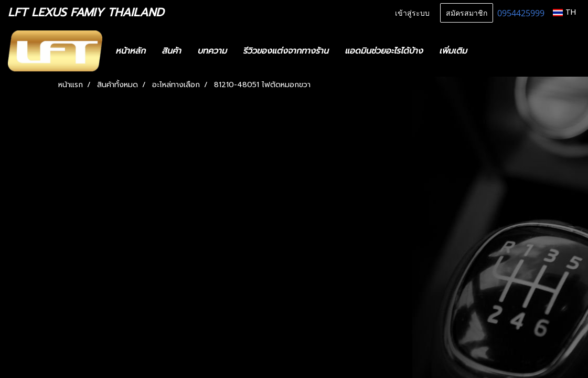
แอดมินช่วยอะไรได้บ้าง (384, 51)
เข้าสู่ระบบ (412, 12)
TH (564, 12)
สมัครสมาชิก (467, 12)
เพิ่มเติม (453, 51)
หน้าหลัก (130, 51)
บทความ (212, 51)
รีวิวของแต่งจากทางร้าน (286, 51)
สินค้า (171, 51)
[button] (490, 51)
